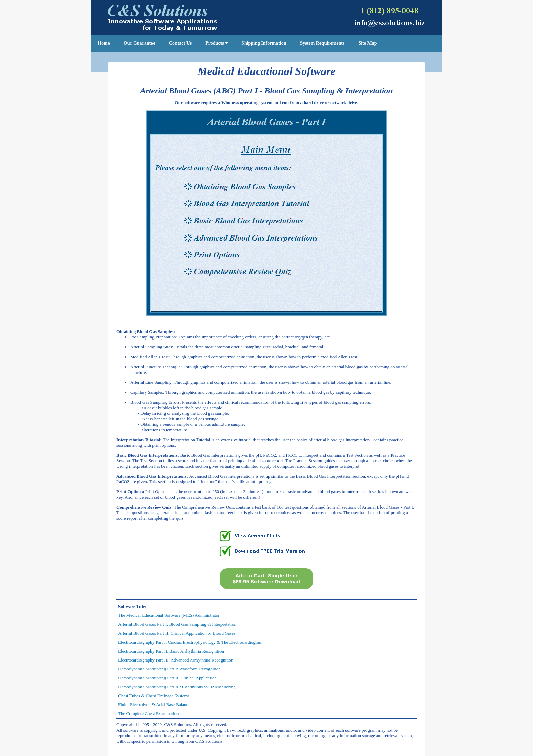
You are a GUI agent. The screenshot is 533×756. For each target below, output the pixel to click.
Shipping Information (264, 43)
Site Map (367, 43)
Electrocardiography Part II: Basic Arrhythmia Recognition (171, 651)
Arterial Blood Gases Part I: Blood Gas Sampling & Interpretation (177, 624)
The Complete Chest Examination (149, 714)
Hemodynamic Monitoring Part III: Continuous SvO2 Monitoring (177, 687)
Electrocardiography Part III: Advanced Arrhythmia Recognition (176, 660)
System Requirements (322, 43)
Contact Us (180, 43)
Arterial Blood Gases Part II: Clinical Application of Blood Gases (177, 633)
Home (104, 43)
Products (217, 43)
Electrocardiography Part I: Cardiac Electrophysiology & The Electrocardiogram (190, 642)
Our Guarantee (139, 43)
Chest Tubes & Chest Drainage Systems (154, 696)
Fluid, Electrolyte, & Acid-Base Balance (154, 705)
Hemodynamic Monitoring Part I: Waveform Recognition (169, 669)
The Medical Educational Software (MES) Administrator (169, 615)
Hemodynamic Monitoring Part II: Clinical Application (167, 678)
